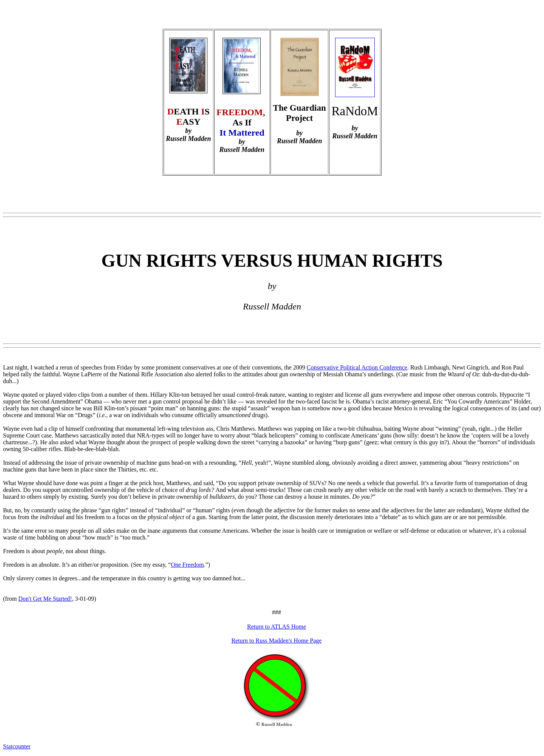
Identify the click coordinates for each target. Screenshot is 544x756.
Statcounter (17, 746)
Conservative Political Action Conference (357, 367)
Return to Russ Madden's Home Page (277, 641)
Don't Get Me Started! (45, 599)
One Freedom (187, 565)
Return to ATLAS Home (277, 627)
